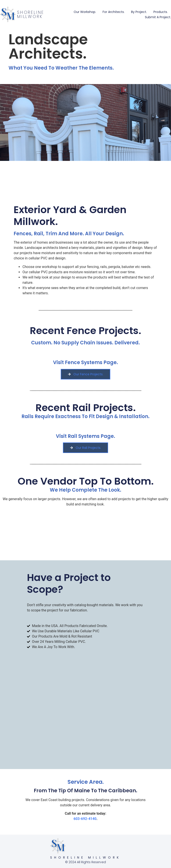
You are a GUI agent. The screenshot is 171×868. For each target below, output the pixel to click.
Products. (161, 12)
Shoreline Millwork (31, 14)
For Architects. (114, 12)
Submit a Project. (158, 17)
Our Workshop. (85, 12)
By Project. (139, 12)
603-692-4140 (85, 819)
